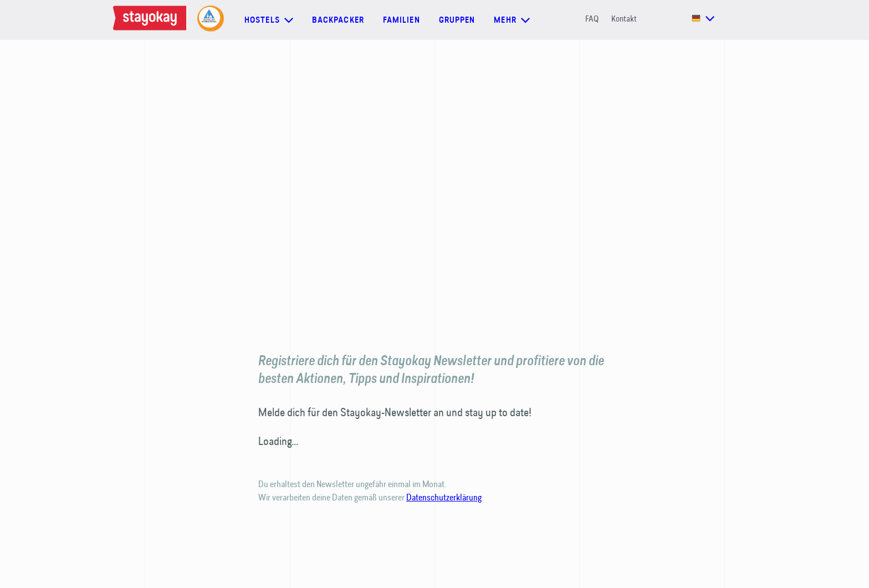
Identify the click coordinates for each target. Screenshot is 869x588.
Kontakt (624, 19)
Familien (402, 20)
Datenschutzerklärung (444, 497)
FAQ (592, 19)
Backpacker (338, 20)
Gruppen (457, 20)
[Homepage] (150, 20)
